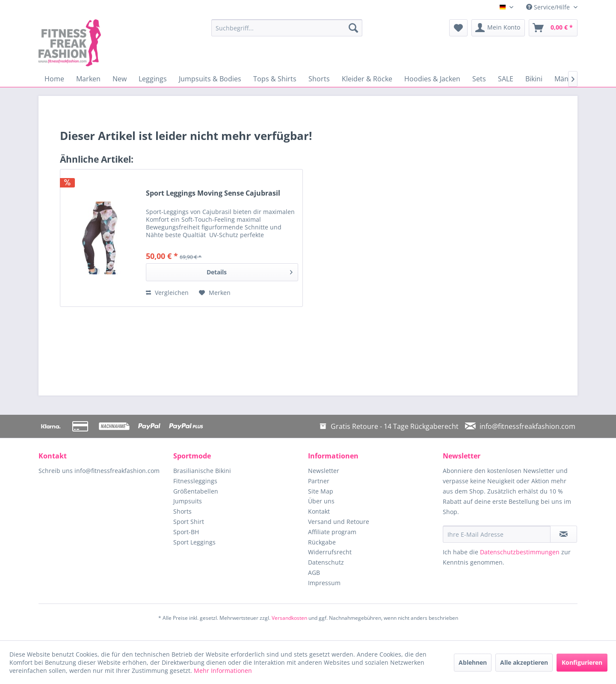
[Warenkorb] (553, 28)
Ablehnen (473, 662)
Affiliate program (332, 532)
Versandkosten (289, 618)
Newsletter (324, 471)
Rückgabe (322, 542)
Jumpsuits (188, 501)
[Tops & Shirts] (275, 79)
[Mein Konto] (498, 28)
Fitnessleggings (195, 481)
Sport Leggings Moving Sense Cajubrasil (213, 193)
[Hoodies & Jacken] (432, 79)
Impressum (324, 583)
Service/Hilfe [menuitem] (549, 7)
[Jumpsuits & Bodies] (210, 79)
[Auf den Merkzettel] (215, 293)
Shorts (182, 511)
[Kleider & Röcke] (367, 79)
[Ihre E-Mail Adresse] (497, 534)
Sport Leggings (194, 542)
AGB (314, 572)
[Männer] (567, 79)
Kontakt (319, 511)
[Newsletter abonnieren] (564, 534)
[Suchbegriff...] (287, 28)
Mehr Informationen (223, 671)
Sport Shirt (189, 522)
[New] (120, 79)
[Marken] (88, 79)
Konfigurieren (582, 662)
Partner (319, 481)
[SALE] (506, 79)
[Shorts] (319, 79)
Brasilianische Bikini (202, 471)
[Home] (54, 79)
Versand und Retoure (339, 522)
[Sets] (479, 79)
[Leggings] (153, 79)
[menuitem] (287, 28)
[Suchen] (353, 28)
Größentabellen (196, 491)
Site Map (321, 491)
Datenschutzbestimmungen (520, 552)
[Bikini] (534, 79)
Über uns (321, 501)
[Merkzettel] (458, 28)
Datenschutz (326, 562)
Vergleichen (167, 293)
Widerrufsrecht (330, 552)
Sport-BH (186, 532)
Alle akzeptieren (524, 662)
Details (250, 271)
